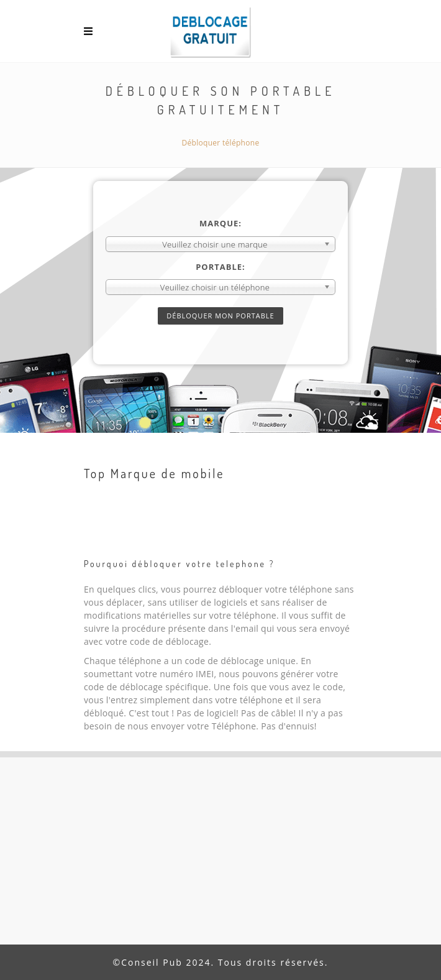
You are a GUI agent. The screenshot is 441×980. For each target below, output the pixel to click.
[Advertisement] (220, 851)
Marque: (220, 223)
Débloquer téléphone (221, 143)
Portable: (220, 267)
